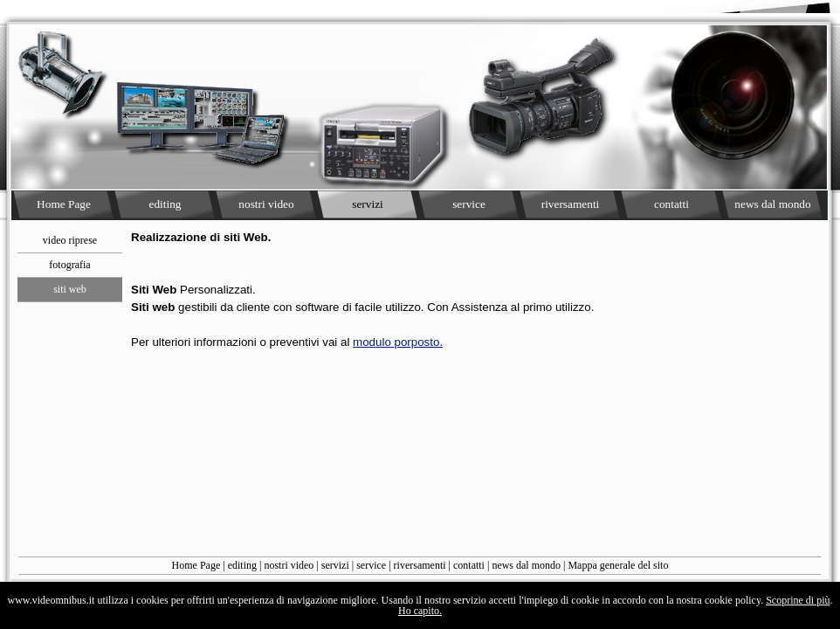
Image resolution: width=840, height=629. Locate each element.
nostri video (289, 565)
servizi (335, 565)
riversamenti (420, 565)
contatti (469, 565)
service (371, 565)
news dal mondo (526, 565)
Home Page (196, 565)
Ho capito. (420, 611)
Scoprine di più (798, 600)
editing (242, 565)
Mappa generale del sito (618, 565)
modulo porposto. (398, 342)
